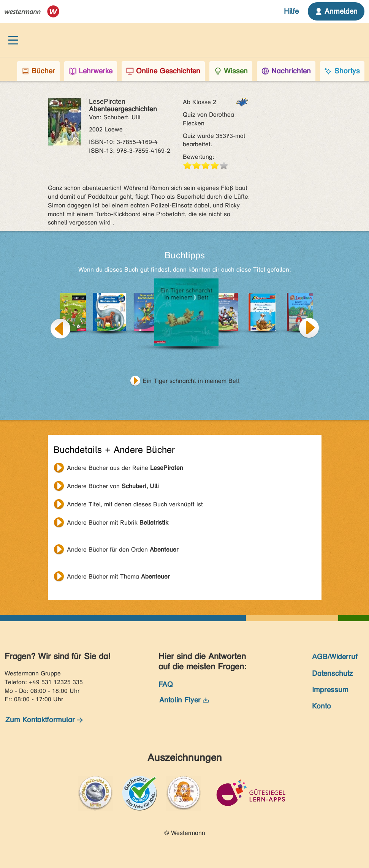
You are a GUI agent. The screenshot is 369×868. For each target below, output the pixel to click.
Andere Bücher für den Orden (123, 549)
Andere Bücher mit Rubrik (118, 523)
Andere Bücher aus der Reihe (125, 468)
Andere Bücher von (113, 486)
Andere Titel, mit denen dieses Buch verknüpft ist (135, 504)
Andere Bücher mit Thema (118, 576)
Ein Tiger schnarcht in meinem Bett (191, 381)
